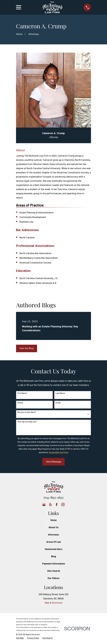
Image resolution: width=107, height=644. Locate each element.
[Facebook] (57, 505)
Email (58, 403)
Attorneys (53, 535)
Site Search (54, 571)
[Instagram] (63, 505)
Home (54, 520)
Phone (20, 403)
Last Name (60, 393)
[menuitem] (20, 638)
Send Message (54, 462)
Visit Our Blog (27, 348)
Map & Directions (53, 603)
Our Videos (53, 578)
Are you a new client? (27, 412)
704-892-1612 (53, 497)
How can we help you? (27, 422)
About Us (54, 527)
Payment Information (54, 564)
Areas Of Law (54, 542)
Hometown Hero (54, 549)
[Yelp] (50, 505)
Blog (54, 556)
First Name (22, 393)
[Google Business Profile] (44, 505)
